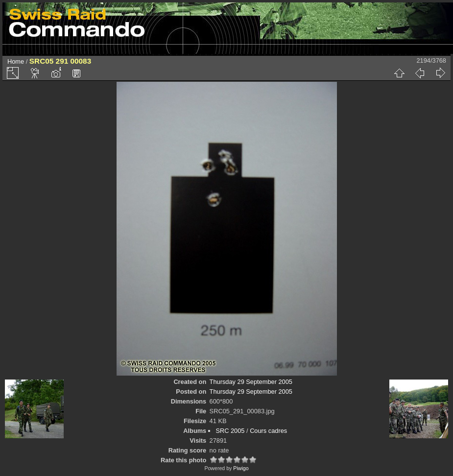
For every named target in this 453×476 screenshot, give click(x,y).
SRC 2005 (230, 431)
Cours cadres (268, 431)
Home (16, 61)
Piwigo (241, 468)
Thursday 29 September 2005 (251, 382)
